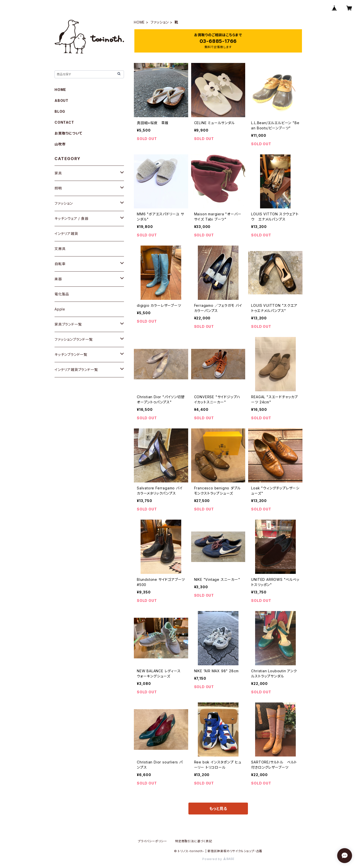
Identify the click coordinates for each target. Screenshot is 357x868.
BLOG (60, 111)
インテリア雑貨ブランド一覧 (76, 370)
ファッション (160, 22)
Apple (60, 309)
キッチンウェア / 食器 (72, 218)
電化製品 (62, 294)
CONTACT (64, 122)
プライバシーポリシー (152, 841)
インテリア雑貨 (66, 234)
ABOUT (61, 100)
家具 (58, 173)
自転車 (60, 264)
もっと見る (218, 809)
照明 (58, 188)
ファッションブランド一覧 (74, 339)
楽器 (58, 279)
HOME (139, 22)
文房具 (60, 249)
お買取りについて (68, 133)
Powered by (218, 859)
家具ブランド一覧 (68, 324)
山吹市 (60, 144)
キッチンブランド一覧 (71, 354)
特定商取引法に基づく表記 (194, 841)
